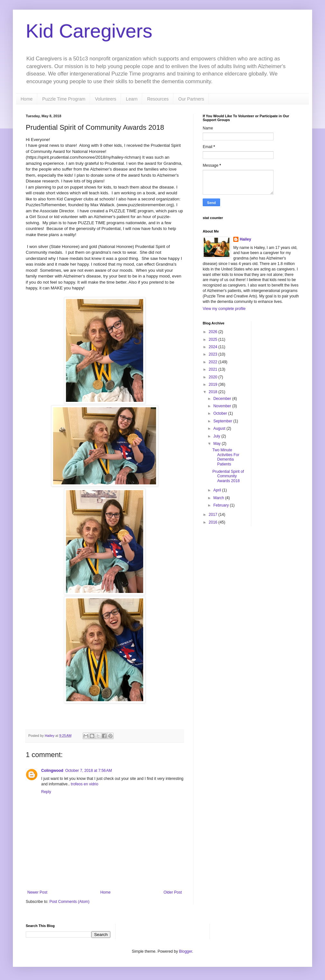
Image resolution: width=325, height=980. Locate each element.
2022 (214, 362)
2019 (214, 384)
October (221, 413)
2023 (214, 354)
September (223, 421)
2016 (214, 522)
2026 (214, 332)
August (220, 428)
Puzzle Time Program (64, 99)
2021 (214, 369)
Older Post (173, 892)
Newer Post (37, 892)
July (217, 436)
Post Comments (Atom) (69, 902)
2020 (214, 377)
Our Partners (191, 99)
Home (27, 99)
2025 (214, 340)
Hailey (245, 239)
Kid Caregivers (89, 31)
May (218, 444)
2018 (214, 392)
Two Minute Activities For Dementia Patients (226, 457)
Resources (158, 99)
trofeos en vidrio (84, 784)
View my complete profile (224, 309)
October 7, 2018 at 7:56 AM (89, 771)
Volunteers (106, 99)
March (219, 498)
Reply (46, 792)
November (223, 406)
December (223, 399)
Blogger (186, 951)
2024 (214, 347)
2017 (214, 515)
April (218, 490)
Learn (132, 99)
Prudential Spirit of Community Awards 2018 (228, 476)
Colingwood (52, 771)
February (222, 505)
